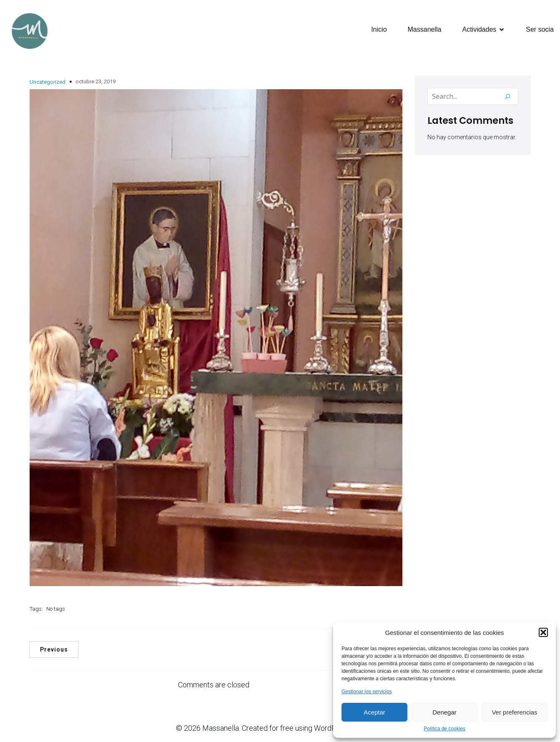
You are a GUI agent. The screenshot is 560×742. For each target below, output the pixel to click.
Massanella (425, 30)
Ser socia (540, 30)
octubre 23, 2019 (95, 82)
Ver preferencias (514, 712)
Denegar (444, 712)
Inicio (379, 30)
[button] (543, 632)
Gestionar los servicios (367, 692)
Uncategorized (48, 83)
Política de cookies (444, 729)
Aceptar (374, 712)
